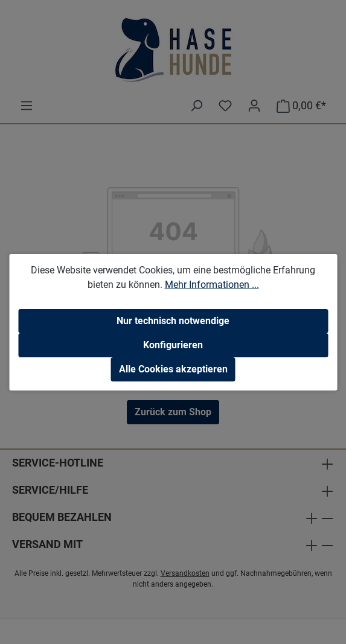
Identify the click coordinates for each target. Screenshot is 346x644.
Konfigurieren (173, 345)
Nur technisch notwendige (173, 321)
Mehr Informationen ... (212, 285)
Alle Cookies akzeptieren (173, 369)
